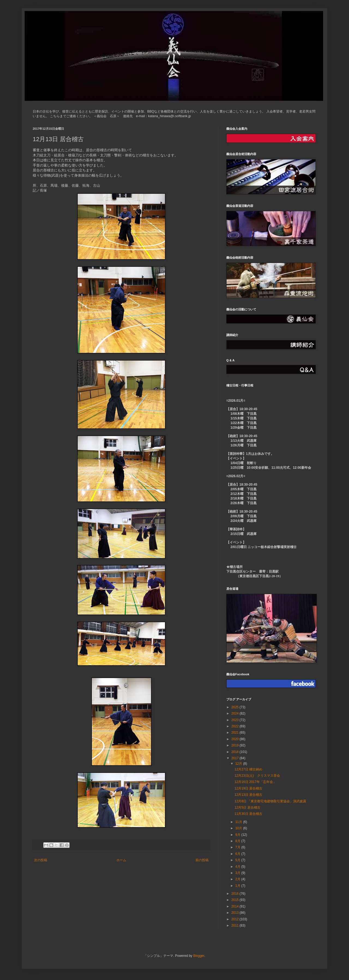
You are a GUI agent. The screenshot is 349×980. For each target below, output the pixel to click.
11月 (239, 822)
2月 (238, 879)
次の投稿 (41, 860)
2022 (236, 726)
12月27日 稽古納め (248, 769)
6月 (238, 854)
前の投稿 (202, 860)
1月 (238, 886)
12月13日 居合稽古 (248, 795)
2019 (236, 745)
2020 (236, 739)
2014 (236, 906)
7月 (238, 847)
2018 (236, 752)
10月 (239, 828)
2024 (236, 713)
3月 (238, 873)
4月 (238, 867)
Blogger (199, 956)
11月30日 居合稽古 (248, 814)
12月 (239, 764)
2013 (236, 913)
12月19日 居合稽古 (248, 788)
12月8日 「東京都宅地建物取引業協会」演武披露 (270, 801)
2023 (236, 720)
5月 (238, 860)
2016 (236, 894)
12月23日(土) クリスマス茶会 (257, 776)
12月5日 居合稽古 (247, 807)
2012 (236, 919)
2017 (236, 758)
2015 (236, 900)
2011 (236, 925)
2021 (236, 733)
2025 (236, 707)
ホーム (121, 860)
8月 (238, 841)
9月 (238, 835)
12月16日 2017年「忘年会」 (255, 782)
